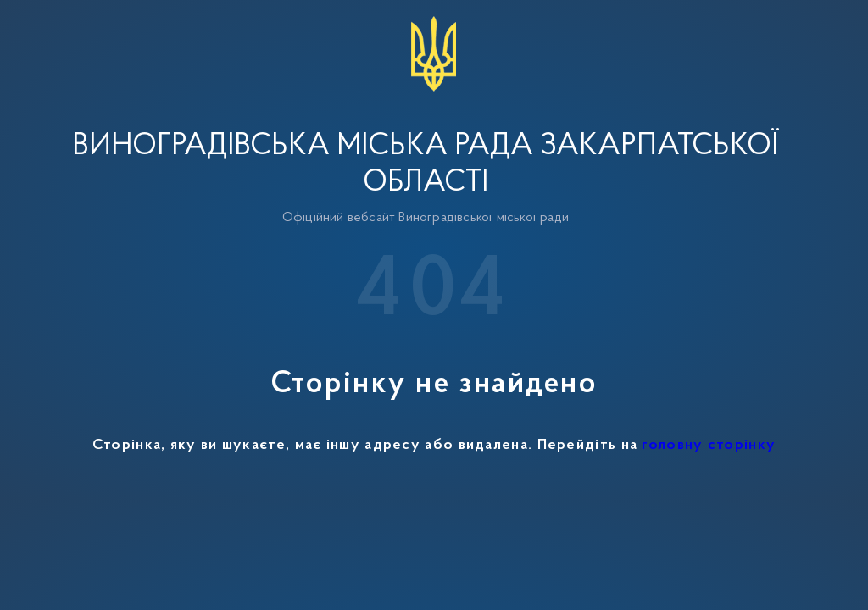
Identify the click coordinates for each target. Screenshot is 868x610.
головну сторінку (709, 446)
